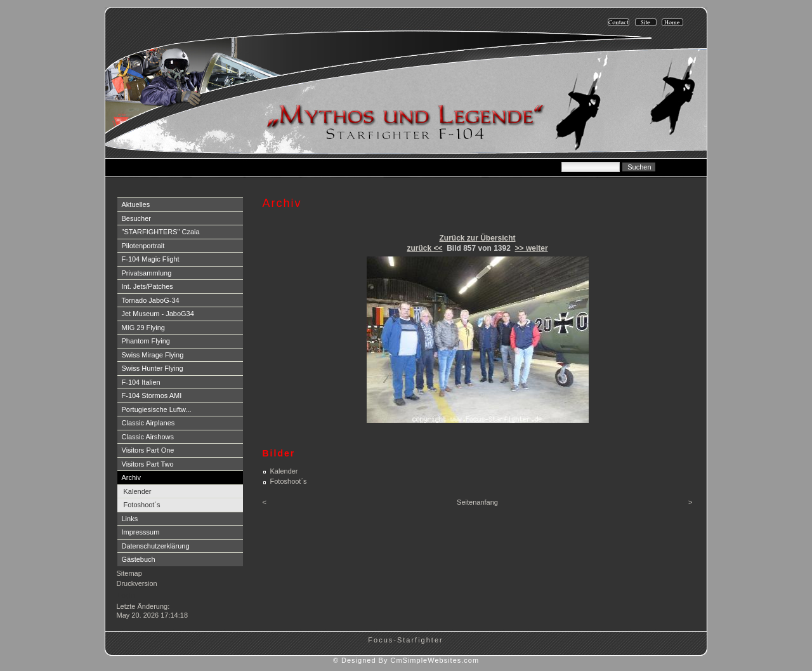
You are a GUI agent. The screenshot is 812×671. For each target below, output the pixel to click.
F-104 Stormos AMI (152, 395)
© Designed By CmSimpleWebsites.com (406, 660)
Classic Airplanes (148, 423)
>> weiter (532, 248)
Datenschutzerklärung (156, 546)
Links (130, 519)
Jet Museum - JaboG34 (158, 314)
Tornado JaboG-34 (151, 300)
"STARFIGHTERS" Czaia (161, 232)
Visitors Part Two (148, 464)
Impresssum (141, 532)
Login (127, 595)
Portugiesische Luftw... (157, 409)
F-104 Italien (141, 382)
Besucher (136, 218)
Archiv (132, 477)
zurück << (424, 248)
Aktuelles (136, 204)
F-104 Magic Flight (151, 259)
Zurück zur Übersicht (477, 238)
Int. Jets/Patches (147, 286)
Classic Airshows (148, 437)
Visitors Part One (148, 450)
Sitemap (129, 573)
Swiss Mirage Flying (153, 355)
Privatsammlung (147, 273)
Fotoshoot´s (142, 505)
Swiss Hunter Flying (153, 368)
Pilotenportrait (143, 246)
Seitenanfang (477, 502)
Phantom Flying (146, 341)
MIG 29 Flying (143, 328)
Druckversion (137, 583)
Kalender (138, 491)
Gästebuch (139, 559)
